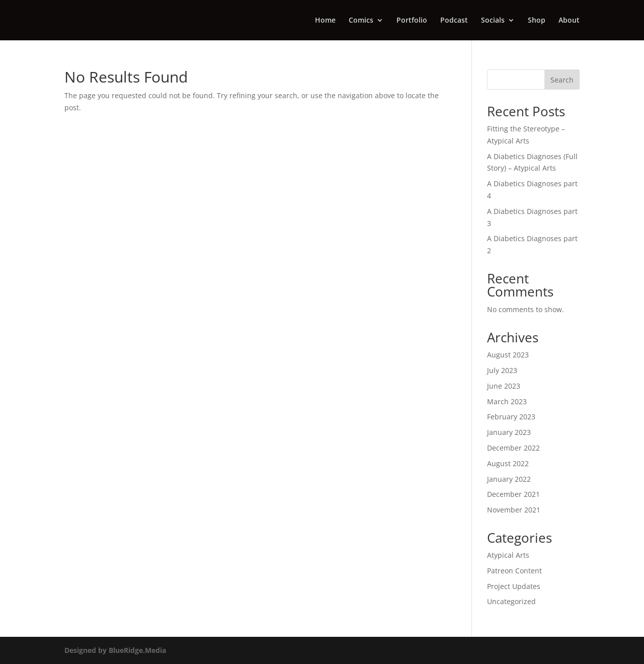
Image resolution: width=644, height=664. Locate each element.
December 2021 (513, 494)
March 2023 (507, 401)
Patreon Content (514, 571)
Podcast (454, 21)
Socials (493, 21)
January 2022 (509, 479)
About (569, 21)
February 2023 (511, 417)
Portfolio (412, 21)
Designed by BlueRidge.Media (115, 650)
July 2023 (502, 370)
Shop (537, 21)
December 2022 (513, 448)
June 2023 (504, 386)
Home (325, 21)
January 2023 (509, 432)
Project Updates (514, 586)
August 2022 (508, 463)
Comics (361, 21)
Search (562, 80)
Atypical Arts (508, 555)
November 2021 (514, 510)
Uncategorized (511, 601)
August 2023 (508, 355)
